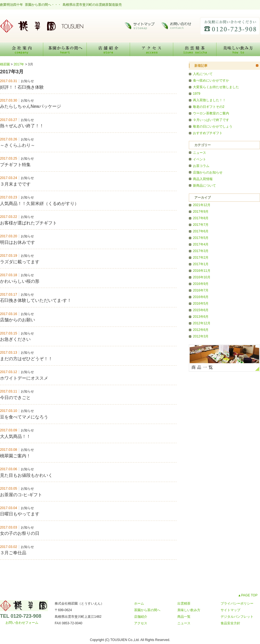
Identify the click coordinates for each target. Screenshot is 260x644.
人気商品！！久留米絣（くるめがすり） (39, 203)
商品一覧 (184, 617)
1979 (197, 94)
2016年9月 (201, 284)
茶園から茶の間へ (65, 49)
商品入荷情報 (203, 179)
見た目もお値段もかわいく (26, 475)
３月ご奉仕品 (13, 553)
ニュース (200, 153)
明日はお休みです (18, 242)
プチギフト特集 (15, 165)
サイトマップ (140, 26)
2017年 (19, 64)
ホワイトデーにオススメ (24, 378)
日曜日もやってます (20, 514)
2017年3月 (201, 251)
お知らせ (27, 81)
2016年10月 (202, 277)
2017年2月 (201, 258)
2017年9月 (201, 212)
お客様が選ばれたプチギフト (28, 223)
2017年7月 (201, 225)
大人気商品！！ (15, 436)
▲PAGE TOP (248, 595)
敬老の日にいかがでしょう (213, 126)
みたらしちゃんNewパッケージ (31, 106)
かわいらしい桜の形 (20, 281)
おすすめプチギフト (208, 133)
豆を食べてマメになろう (24, 417)
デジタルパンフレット (237, 617)
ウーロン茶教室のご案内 (211, 113)
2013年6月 (201, 317)
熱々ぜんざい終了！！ (22, 126)
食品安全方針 (230, 623)
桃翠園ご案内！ (15, 456)
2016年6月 (201, 297)
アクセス (152, 49)
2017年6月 (201, 231)
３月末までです (15, 184)
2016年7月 (201, 290)
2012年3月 (201, 336)
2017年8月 (201, 218)
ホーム (139, 603)
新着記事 (201, 66)
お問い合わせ (178, 26)
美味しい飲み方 (238, 49)
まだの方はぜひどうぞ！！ (26, 359)
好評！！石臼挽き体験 (22, 87)
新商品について (204, 186)
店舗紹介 (108, 49)
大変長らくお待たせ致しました (216, 87)
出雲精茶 (195, 49)
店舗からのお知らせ (208, 172)
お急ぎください (15, 339)
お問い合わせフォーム (22, 623)
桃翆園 (41, 26)
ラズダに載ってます (20, 262)
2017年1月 (201, 264)
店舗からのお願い (18, 320)
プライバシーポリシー (237, 603)
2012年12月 (202, 323)
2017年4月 (201, 244)
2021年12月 (202, 205)
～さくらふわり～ (18, 145)
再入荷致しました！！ (209, 100)
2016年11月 (202, 271)
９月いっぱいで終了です (211, 120)
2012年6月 (201, 330)
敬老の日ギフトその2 (209, 107)
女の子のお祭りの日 (20, 533)
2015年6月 (201, 310)
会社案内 (22, 49)
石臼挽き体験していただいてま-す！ (36, 300)
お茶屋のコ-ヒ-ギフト (21, 495)
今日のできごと (15, 398)
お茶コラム (201, 166)
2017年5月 (201, 238)
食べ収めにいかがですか (211, 80)
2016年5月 (201, 304)
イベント (200, 159)
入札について (203, 74)
